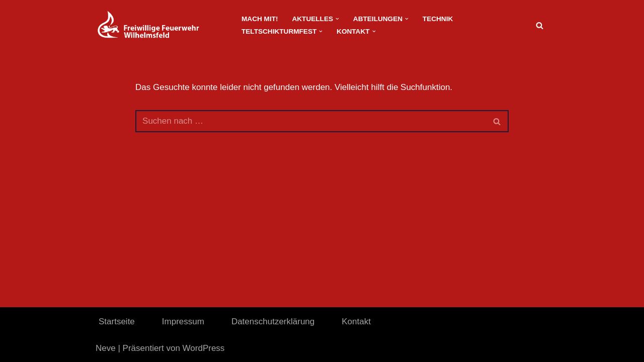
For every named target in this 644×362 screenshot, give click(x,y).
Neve (106, 348)
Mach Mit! (260, 19)
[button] (337, 19)
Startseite (117, 322)
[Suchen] (540, 25)
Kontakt (356, 322)
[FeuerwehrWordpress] (160, 25)
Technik (438, 19)
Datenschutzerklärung (273, 322)
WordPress (204, 348)
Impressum (183, 322)
